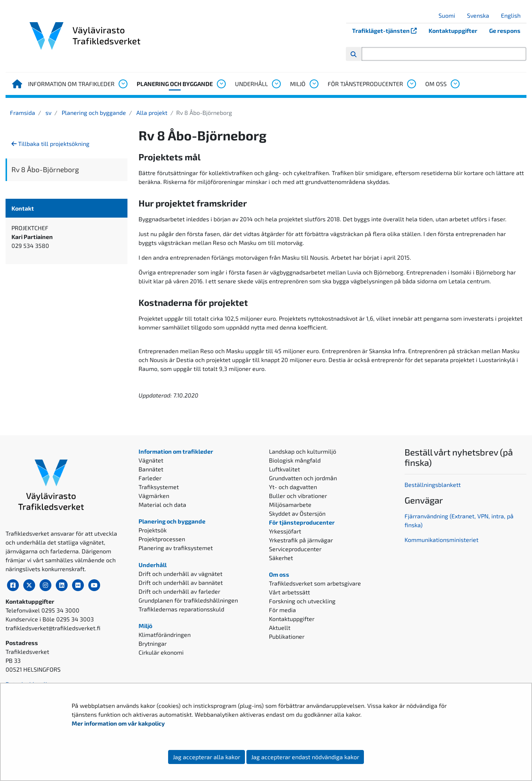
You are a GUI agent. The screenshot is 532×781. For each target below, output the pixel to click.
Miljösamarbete (290, 504)
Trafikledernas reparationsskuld (181, 609)
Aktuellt (280, 627)
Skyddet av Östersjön (297, 513)
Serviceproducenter (295, 549)
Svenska (481, 15)
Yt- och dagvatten (293, 487)
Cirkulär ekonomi (161, 652)
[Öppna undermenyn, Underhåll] (276, 84)
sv (48, 112)
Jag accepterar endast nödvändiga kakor (305, 757)
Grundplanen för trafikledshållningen (188, 600)
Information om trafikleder (71, 84)
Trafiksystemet (159, 487)
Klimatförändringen (165, 635)
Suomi (450, 15)
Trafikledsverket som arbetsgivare (315, 583)
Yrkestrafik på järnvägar (301, 540)
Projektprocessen (162, 539)
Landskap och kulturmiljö (303, 451)
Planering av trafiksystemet (176, 548)
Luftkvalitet (284, 469)
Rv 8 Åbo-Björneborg (45, 169)
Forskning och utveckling (302, 601)
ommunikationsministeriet (443, 540)
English (514, 15)
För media (282, 610)
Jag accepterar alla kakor (207, 757)
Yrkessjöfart (285, 531)
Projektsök (153, 530)
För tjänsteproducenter (365, 84)
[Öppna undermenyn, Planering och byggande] (221, 84)
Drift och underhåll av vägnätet (180, 574)
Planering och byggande (175, 84)
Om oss (436, 84)
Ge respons (505, 30)
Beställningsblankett (433, 485)
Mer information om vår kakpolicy (119, 723)
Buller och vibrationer (298, 496)
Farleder (150, 478)
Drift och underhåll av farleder (179, 591)
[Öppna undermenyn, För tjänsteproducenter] (411, 84)
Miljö (298, 84)
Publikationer (287, 636)
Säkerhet (281, 558)
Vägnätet (151, 460)
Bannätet (151, 469)
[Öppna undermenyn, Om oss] (455, 84)
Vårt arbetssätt (289, 592)
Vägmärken (154, 496)
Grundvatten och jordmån (303, 478)
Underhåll (251, 84)
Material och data (162, 504)
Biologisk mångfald (295, 460)
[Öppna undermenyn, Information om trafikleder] (123, 84)
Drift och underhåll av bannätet (181, 582)
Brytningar (153, 643)
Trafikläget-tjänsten (387, 30)
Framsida (23, 112)
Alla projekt (151, 112)
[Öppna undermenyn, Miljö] (314, 84)
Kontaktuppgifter (453, 30)
